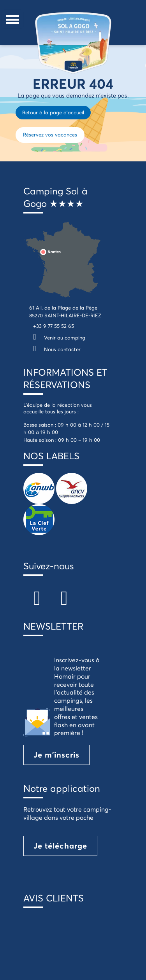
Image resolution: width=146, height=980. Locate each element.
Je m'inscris (56, 755)
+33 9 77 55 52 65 (54, 326)
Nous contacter (55, 349)
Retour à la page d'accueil (53, 112)
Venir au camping (57, 338)
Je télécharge (60, 846)
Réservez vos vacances (50, 135)
